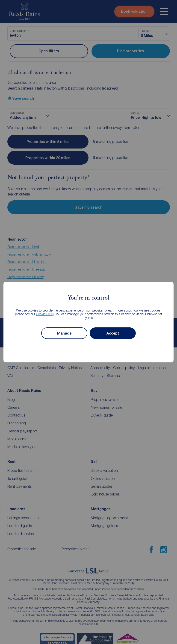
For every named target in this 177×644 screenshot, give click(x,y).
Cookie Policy (45, 314)
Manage (64, 333)
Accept (113, 333)
